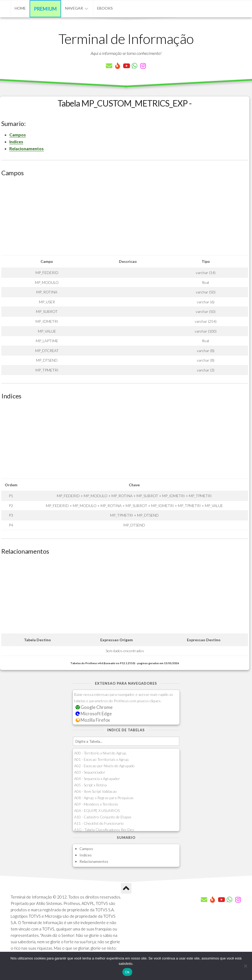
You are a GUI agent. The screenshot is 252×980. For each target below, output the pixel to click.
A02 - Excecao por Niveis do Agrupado (104, 766)
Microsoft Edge (94, 714)
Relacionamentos (27, 148)
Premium (45, 9)
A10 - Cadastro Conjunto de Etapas (103, 817)
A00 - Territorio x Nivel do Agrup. (100, 753)
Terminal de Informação (126, 39)
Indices (16, 142)
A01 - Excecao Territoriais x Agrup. (102, 759)
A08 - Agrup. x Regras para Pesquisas (104, 798)
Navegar (74, 8)
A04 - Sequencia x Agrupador (97, 779)
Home (20, 8)
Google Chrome (94, 707)
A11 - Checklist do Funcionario (99, 823)
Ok (127, 972)
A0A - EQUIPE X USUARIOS (97, 810)
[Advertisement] (125, 218)
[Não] (245, 966)
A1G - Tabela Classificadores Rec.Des (104, 830)
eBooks (105, 8)
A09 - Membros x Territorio (96, 804)
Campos (18, 135)
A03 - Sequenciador (90, 772)
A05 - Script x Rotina (90, 785)
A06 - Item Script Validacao (95, 791)
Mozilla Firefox (93, 720)
